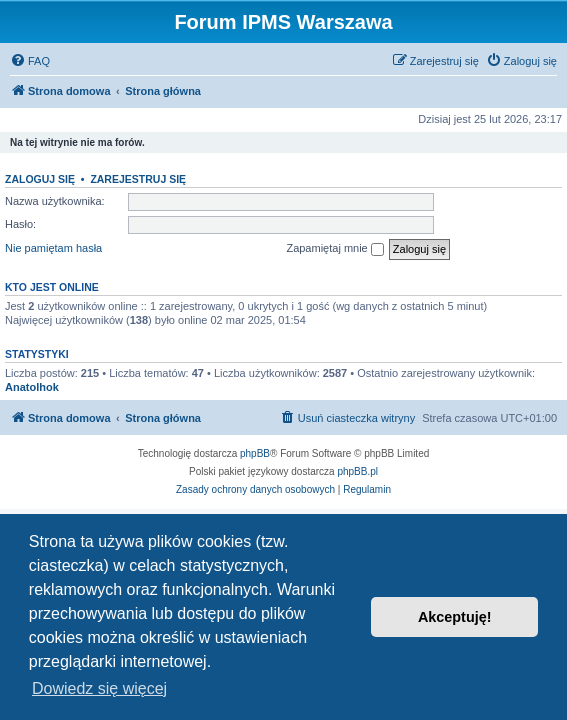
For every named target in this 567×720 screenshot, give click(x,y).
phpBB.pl (357, 471)
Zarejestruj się (138, 179)
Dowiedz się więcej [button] (99, 688)
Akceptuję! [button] (455, 617)
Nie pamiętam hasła (53, 248)
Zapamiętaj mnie (334, 249)
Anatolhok (32, 387)
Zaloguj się (40, 179)
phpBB (255, 453)
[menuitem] (30, 61)
